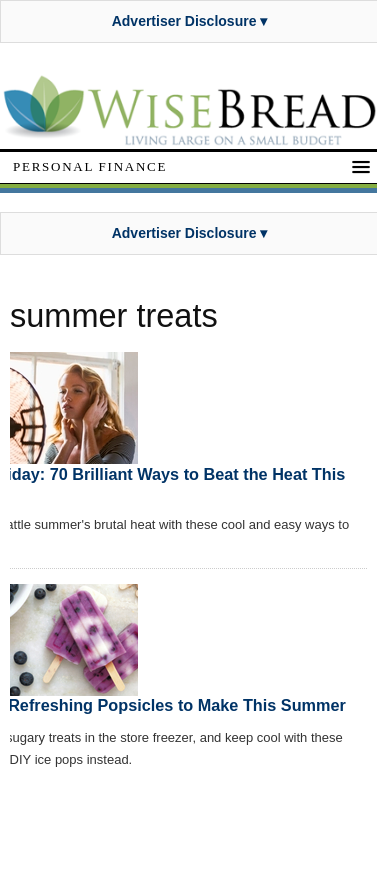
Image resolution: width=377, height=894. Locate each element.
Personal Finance (90, 166)
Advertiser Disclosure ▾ (190, 21)
